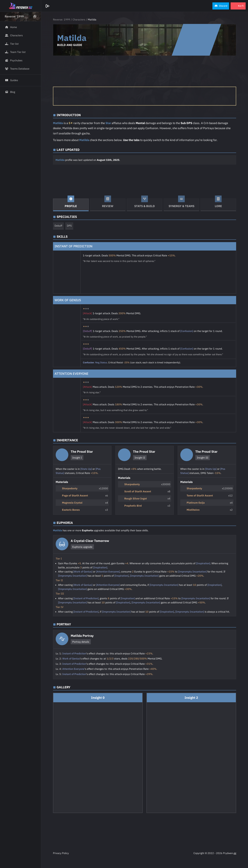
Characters (79, 19)
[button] (221, 6)
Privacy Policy (61, 853)
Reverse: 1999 (62, 19)
